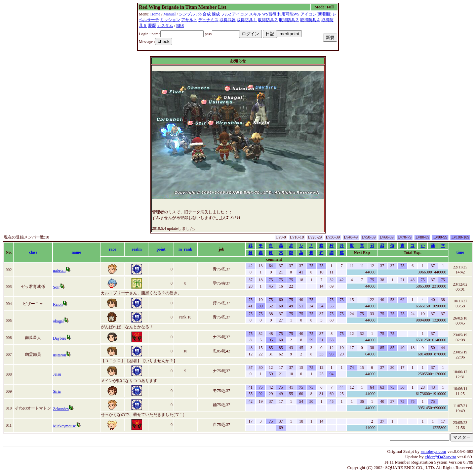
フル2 (226, 14)
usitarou (60, 355)
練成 (216, 14)
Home (155, 14)
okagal (58, 321)
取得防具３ (289, 20)
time (460, 252)
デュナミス (208, 20)
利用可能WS (288, 14)
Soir (56, 287)
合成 (207, 14)
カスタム (165, 26)
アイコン (240, 14)
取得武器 (228, 20)
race (112, 249)
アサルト (189, 20)
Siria (57, 391)
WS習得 (269, 14)
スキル (255, 14)
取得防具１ (247, 20)
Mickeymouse (65, 426)
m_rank (185, 249)
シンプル (187, 14)
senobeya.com (433, 451)
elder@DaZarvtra (441, 457)
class (33, 252)
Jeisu (57, 374)
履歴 (152, 26)
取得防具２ (268, 20)
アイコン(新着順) (316, 14)
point (161, 249)
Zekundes (61, 409)
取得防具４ (310, 20)
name (76, 252)
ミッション (170, 20)
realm (137, 249)
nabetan (59, 270)
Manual (170, 14)
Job (199, 14)
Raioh (58, 304)
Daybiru (60, 338)
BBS (180, 26)
